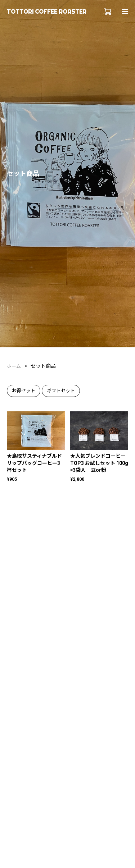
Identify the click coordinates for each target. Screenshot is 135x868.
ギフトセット (61, 391)
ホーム (14, 366)
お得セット (24, 391)
